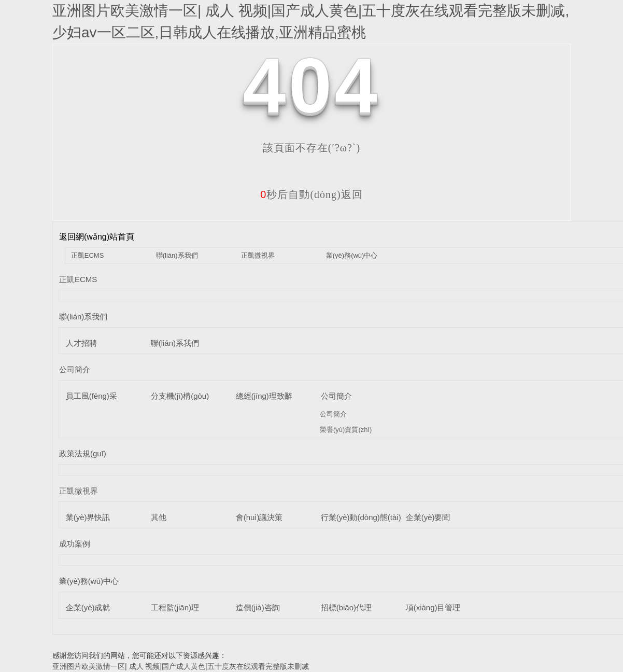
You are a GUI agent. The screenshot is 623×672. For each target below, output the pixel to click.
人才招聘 (81, 343)
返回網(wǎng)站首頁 (97, 237)
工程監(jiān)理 (175, 607)
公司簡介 (75, 369)
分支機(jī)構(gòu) (180, 396)
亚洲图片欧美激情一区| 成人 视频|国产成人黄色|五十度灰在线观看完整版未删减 (181, 666)
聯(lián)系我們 (177, 255)
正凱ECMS (88, 255)
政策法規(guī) (83, 453)
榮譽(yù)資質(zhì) (346, 430)
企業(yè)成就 (88, 607)
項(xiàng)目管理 (433, 607)
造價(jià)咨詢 (258, 607)
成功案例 (75, 544)
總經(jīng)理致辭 (264, 396)
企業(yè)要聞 (428, 517)
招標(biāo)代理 (346, 607)
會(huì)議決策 (259, 517)
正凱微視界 (258, 255)
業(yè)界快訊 (88, 517)
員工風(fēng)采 (91, 396)
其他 (159, 517)
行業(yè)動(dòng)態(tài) (361, 517)
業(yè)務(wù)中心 (352, 255)
